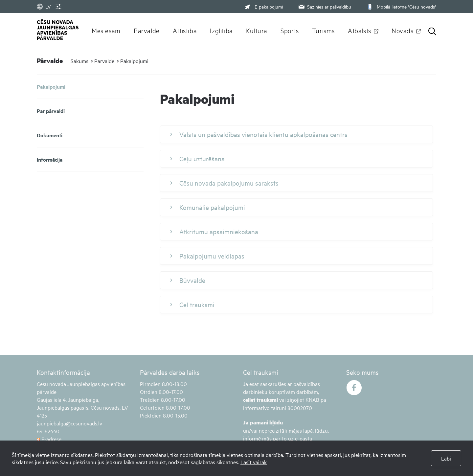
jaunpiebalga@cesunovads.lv (69, 423)
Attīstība (185, 30)
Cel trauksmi (192, 305)
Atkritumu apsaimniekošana (214, 232)
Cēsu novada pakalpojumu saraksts (224, 183)
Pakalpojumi (134, 61)
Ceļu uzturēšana (197, 159)
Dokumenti (50, 135)
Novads (403, 30)
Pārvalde (147, 30)
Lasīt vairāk (254, 462)
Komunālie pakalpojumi (208, 207)
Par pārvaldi (51, 111)
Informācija (50, 159)
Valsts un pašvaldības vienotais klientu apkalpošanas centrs (259, 134)
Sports (290, 30)
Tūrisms (323, 30)
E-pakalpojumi (264, 6)
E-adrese (49, 439)
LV (44, 6)
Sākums (79, 61)
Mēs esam (106, 30)
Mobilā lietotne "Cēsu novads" (401, 6)
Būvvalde (188, 280)
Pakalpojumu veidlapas (207, 256)
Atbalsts (360, 30)
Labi (446, 458)
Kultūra (257, 30)
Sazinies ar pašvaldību (324, 6)
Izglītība (221, 30)
